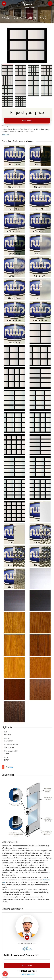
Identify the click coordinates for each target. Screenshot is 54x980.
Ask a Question (27, 965)
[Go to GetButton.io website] (5, 978)
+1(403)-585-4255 (28, 971)
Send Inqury (27, 121)
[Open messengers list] (5, 974)
